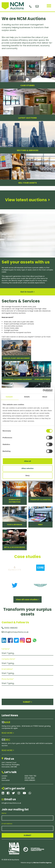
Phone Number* (8, 679)
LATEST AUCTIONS (27, 118)
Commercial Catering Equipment (17, 379)
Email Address (7, 824)
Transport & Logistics (40, 500)
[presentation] (18, 692)
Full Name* (6, 649)
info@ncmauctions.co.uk (15, 632)
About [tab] (45, 397)
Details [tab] (27, 397)
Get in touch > (27, 292)
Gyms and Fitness (42, 379)
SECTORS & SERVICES (28, 150)
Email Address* (7, 669)
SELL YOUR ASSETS (27, 183)
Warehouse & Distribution (15, 501)
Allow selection (27, 468)
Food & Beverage (15, 525)
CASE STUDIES (27, 85)
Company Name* (8, 659)
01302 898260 (10, 628)
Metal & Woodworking (15, 547)
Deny (27, 475)
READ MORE (8, 733)
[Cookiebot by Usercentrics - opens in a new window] (43, 391)
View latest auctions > (27, 200)
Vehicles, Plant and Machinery (16, 358)
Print (40, 525)
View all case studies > (27, 599)
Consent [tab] (9, 397)
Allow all (27, 461)
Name (4, 813)
